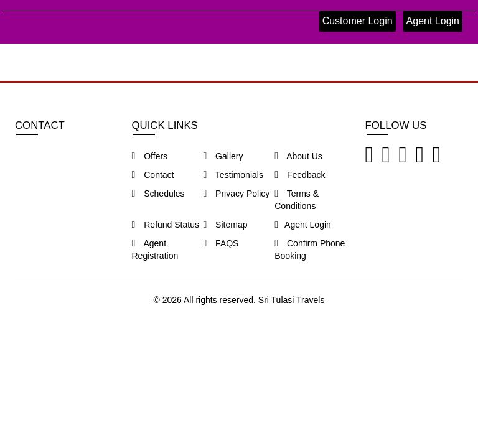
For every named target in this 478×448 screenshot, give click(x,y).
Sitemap (225, 225)
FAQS (221, 243)
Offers (150, 156)
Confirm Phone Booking (310, 250)
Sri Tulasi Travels (292, 300)
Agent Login (433, 21)
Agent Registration (155, 250)
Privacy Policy (236, 194)
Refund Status (166, 225)
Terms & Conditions (297, 200)
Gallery (223, 156)
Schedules (158, 194)
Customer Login (358, 21)
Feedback (300, 175)
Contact (153, 175)
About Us (298, 156)
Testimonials (233, 175)
